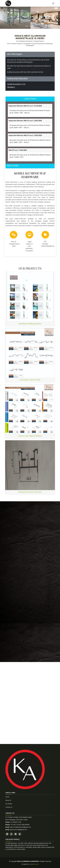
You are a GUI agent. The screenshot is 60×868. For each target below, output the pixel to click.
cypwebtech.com (34, 864)
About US (8, 800)
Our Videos (9, 804)
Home (7, 797)
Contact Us (9, 807)
